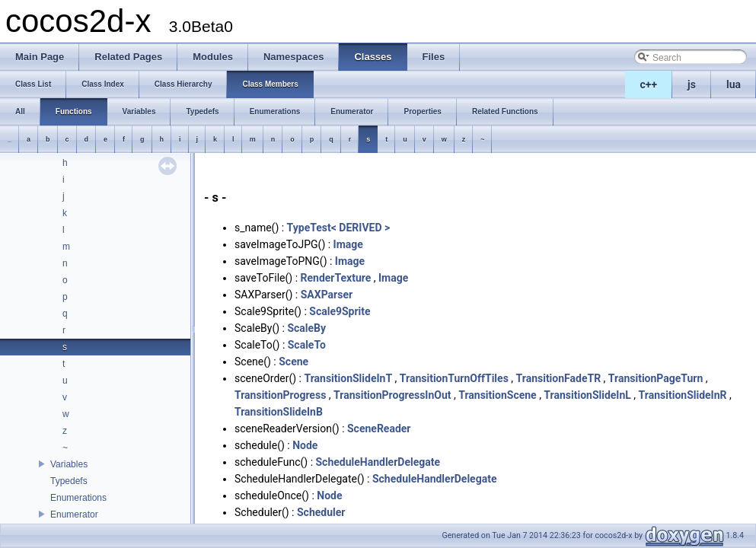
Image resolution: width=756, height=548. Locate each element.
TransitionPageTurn (656, 378)
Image (348, 244)
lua (734, 84)
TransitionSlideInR (683, 395)
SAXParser (327, 295)
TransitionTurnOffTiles (454, 378)
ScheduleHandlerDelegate (378, 462)
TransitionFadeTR (559, 378)
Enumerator (74, 515)
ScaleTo (307, 345)
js (692, 84)
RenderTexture (336, 278)
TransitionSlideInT (348, 378)
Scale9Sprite (340, 311)
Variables (69, 464)
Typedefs (69, 481)
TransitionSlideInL (587, 395)
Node (305, 445)
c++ (649, 84)
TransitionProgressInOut (392, 395)
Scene (293, 362)
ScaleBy (306, 328)
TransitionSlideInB (279, 412)
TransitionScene (497, 395)
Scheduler (321, 512)
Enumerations (78, 498)
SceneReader (379, 429)
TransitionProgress (280, 395)
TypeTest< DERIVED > (339, 228)
